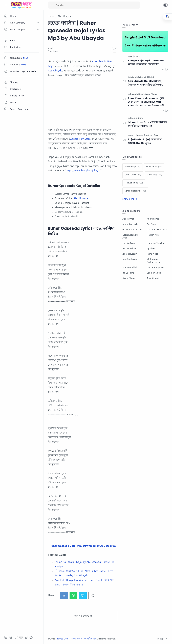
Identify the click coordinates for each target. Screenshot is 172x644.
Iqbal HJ (151, 248)
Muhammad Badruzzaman (154, 261)
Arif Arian (151, 224)
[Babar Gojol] (132, 167)
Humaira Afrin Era (156, 243)
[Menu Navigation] (6, 5)
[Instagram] (11, 637)
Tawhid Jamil (153, 278)
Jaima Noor (152, 254)
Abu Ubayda (55, 70)
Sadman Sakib (154, 273)
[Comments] (165, 70)
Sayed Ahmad (129, 278)
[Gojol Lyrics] (133, 175)
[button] (166, 5)
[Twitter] (16, 637)
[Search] (94, 5)
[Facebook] (6, 637)
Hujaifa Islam (129, 243)
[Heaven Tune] (134, 183)
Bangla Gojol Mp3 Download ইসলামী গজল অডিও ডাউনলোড (146, 62)
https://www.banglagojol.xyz (83, 170)
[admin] (51, 48)
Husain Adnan (130, 248)
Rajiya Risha (128, 273)
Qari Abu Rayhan (155, 267)
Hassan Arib (153, 235)
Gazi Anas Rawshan (132, 230)
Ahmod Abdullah (131, 224)
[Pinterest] (31, 637)
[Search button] (52, 5)
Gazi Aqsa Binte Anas (157, 230)
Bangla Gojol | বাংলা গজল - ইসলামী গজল (76, 639)
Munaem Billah (130, 267)
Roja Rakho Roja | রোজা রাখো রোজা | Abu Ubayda (145, 141)
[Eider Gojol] (154, 167)
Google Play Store (80, 139)
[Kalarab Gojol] (137, 94)
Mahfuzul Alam (130, 259)
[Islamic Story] (137, 118)
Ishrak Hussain (130, 254)
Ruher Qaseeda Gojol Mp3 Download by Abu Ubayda (83, 546)
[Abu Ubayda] (137, 77)
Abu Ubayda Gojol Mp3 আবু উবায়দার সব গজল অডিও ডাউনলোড (145, 83)
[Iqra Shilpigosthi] (135, 191)
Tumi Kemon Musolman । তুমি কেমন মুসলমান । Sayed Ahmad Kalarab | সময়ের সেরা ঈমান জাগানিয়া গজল (147, 102)
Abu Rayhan (128, 219)
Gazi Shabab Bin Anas (130, 236)
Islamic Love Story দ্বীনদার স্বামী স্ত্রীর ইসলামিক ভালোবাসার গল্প (147, 124)
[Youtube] (21, 637)
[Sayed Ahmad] (151, 94)
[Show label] (130, 199)
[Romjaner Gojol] (151, 135)
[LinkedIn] (26, 637)
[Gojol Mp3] (135, 57)
